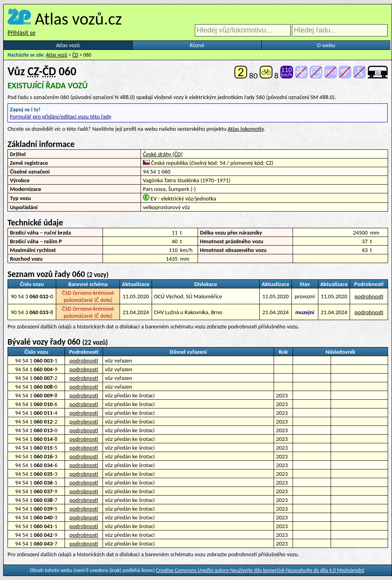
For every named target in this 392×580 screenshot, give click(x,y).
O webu (326, 45)
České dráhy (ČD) (163, 154)
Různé (197, 45)
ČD (75, 55)
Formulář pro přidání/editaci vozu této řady (61, 116)
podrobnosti (369, 296)
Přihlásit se (21, 33)
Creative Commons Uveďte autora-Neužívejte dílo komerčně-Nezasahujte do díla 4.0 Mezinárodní (260, 570)
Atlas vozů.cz (78, 19)
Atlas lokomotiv (245, 129)
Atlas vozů (68, 45)
